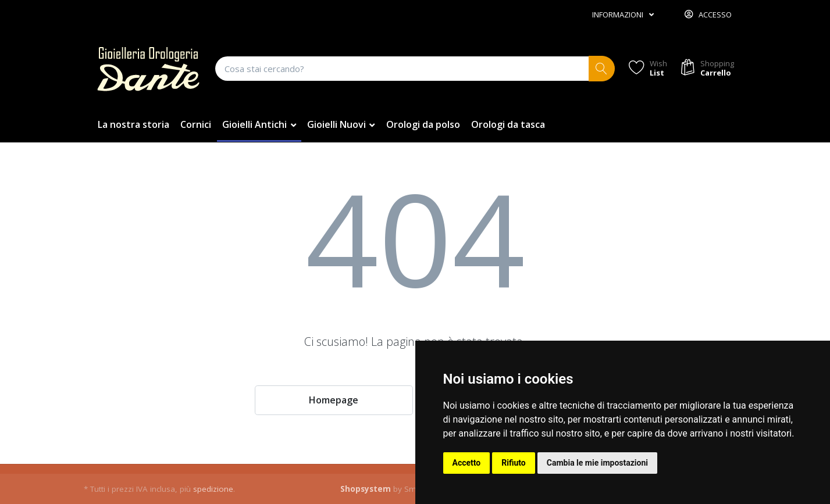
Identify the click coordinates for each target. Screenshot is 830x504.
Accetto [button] (467, 463)
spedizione (213, 489)
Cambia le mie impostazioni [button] (597, 463)
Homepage (334, 400)
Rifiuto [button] (514, 463)
